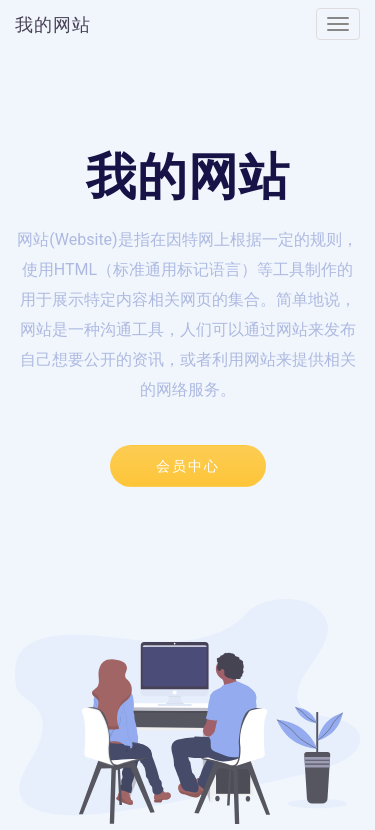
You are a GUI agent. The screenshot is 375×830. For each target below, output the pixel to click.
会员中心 (188, 466)
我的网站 (53, 24)
